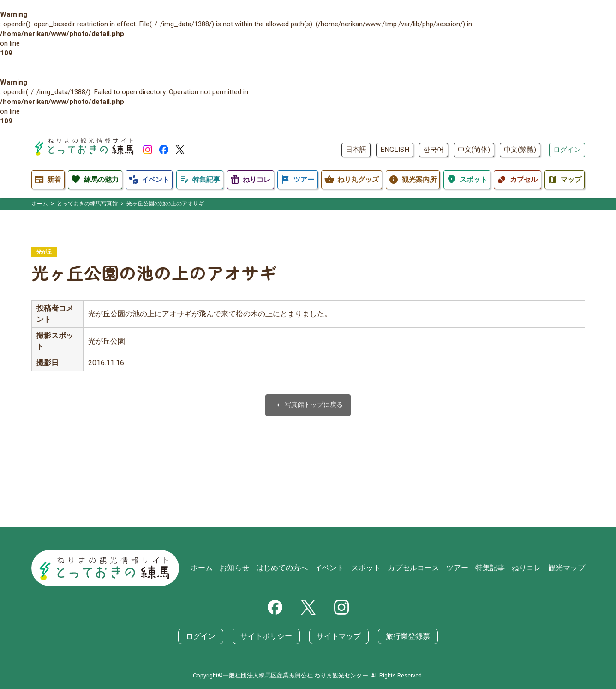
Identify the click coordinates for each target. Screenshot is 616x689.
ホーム (222, 569)
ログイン (567, 150)
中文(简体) (474, 150)
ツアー (464, 569)
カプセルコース (422, 569)
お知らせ (253, 569)
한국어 (434, 150)
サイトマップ (337, 636)
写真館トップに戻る (308, 406)
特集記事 (495, 569)
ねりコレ (530, 569)
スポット (377, 569)
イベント (343, 569)
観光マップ (568, 569)
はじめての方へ (298, 569)
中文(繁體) (520, 150)
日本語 (356, 150)
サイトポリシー (268, 636)
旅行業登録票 (403, 636)
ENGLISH (395, 150)
